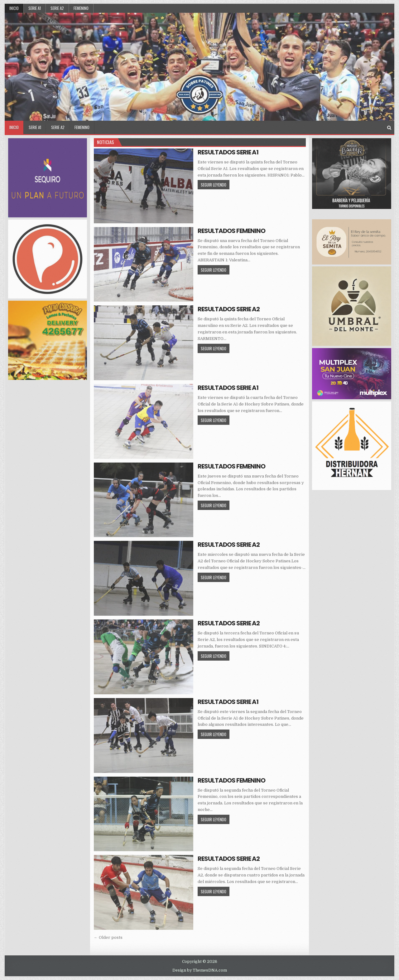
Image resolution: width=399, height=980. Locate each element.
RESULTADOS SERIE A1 (228, 152)
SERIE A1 (35, 8)
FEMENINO (81, 8)
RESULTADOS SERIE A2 (229, 309)
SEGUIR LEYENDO (215, 184)
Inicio (14, 8)
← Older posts (108, 937)
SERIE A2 (57, 8)
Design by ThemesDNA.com (200, 970)
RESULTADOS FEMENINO (231, 231)
